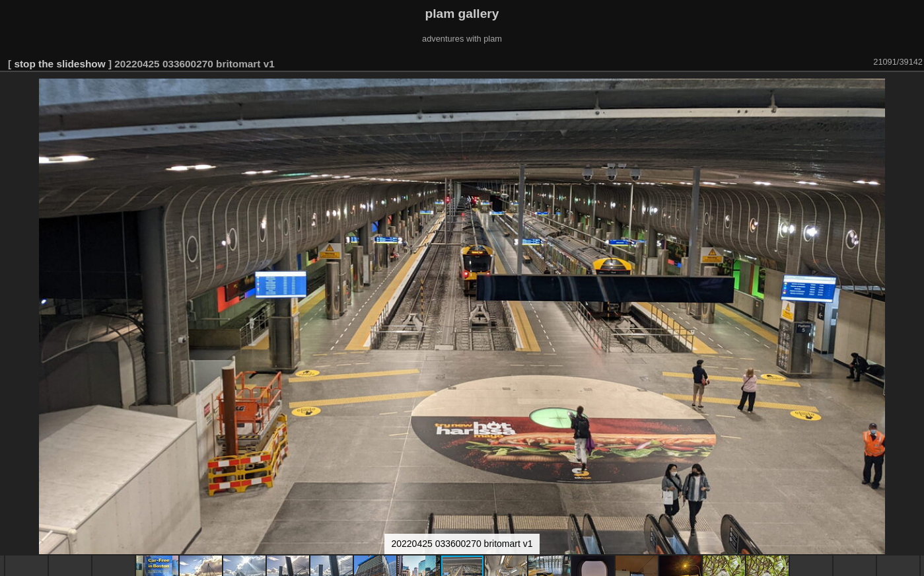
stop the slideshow (59, 64)
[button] (912, 90)
